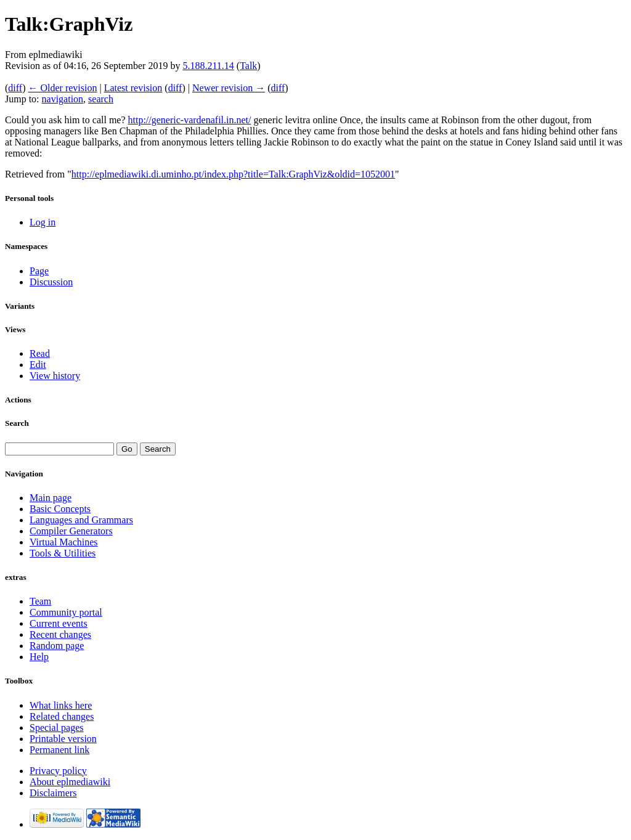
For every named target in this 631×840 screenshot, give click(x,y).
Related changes (62, 716)
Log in (43, 222)
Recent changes (60, 634)
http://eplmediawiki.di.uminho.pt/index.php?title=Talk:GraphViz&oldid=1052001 (233, 174)
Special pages (57, 728)
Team (40, 601)
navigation (63, 99)
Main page (51, 498)
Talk (248, 66)
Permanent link (59, 750)
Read (40, 353)
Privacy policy (58, 771)
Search (17, 423)
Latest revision (133, 88)
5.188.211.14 (208, 66)
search (101, 99)
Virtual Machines (64, 542)
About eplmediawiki (70, 782)
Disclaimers (53, 793)
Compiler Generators (71, 531)
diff (15, 88)
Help (39, 657)
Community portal (66, 612)
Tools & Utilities (63, 553)
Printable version (63, 739)
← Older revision (62, 88)
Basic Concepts (60, 509)
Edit (38, 365)
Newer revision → (229, 88)
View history (55, 376)
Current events (59, 623)
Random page (57, 646)
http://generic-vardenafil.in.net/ (190, 120)
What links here (61, 705)
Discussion (51, 282)
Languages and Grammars (81, 520)
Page (39, 271)
